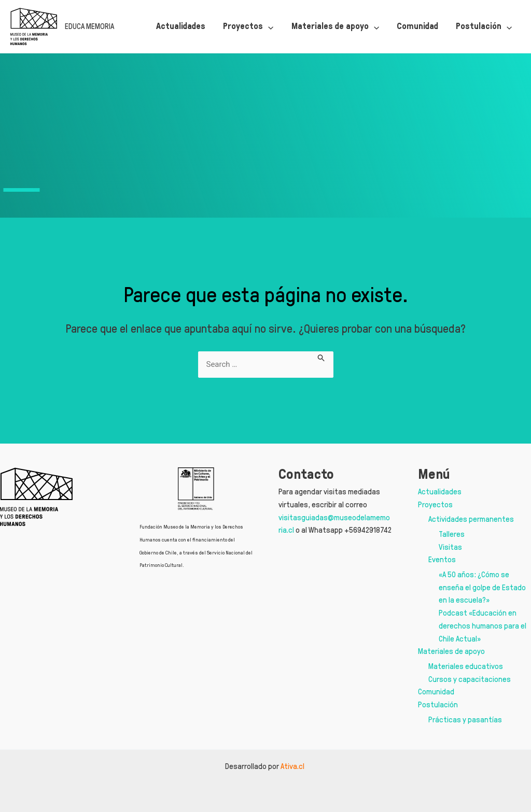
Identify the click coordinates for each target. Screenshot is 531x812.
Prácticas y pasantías (465, 720)
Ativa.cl (293, 766)
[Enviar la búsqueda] (322, 357)
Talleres (452, 534)
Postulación (438, 704)
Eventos (442, 559)
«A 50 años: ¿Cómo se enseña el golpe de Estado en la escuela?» (482, 587)
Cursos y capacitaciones (470, 679)
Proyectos (435, 504)
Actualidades (440, 492)
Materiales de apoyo (451, 651)
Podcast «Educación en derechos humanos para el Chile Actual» (483, 626)
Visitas (450, 547)
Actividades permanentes (471, 519)
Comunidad (436, 692)
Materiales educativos (466, 666)
